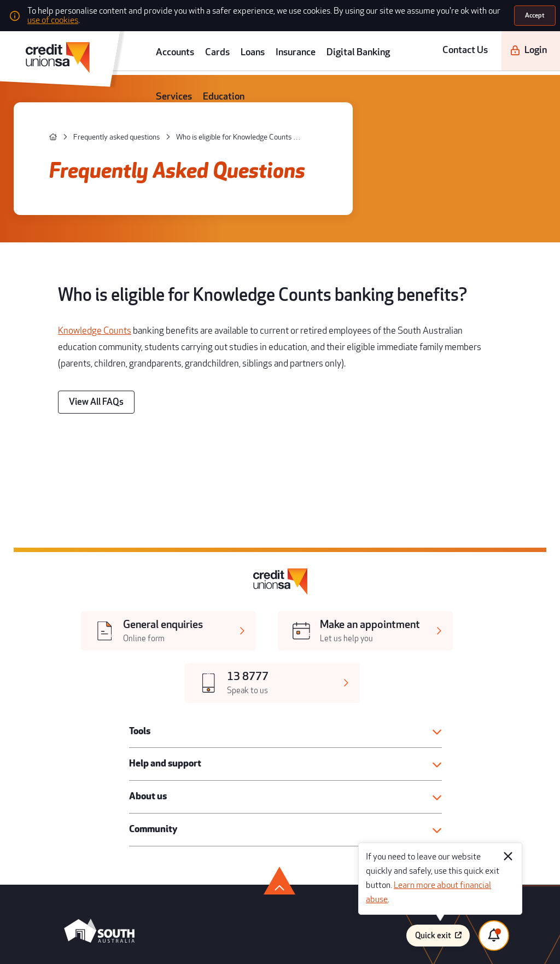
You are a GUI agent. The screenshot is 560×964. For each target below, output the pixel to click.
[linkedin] (145, 764)
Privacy (289, 838)
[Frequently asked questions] (87, 108)
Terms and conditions (423, 790)
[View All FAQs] (85, 298)
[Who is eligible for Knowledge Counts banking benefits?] (181, 108)
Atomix (145, 943)
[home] (41, 107)
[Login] (505, 43)
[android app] (82, 730)
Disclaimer (409, 822)
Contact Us (454, 43)
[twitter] (76, 764)
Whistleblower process (425, 806)
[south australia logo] (84, 695)
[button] (284, 517)
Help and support (153, 545)
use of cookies (400, 13)
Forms (288, 822)
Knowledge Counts (84, 255)
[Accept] (536, 13)
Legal (287, 790)
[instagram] (122, 764)
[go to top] (279, 642)
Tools (133, 517)
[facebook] (53, 764)
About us (140, 574)
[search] (546, 42)
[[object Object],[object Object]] (120, 478)
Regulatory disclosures (310, 806)
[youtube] (99, 764)
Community (144, 602)
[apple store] (154, 730)
